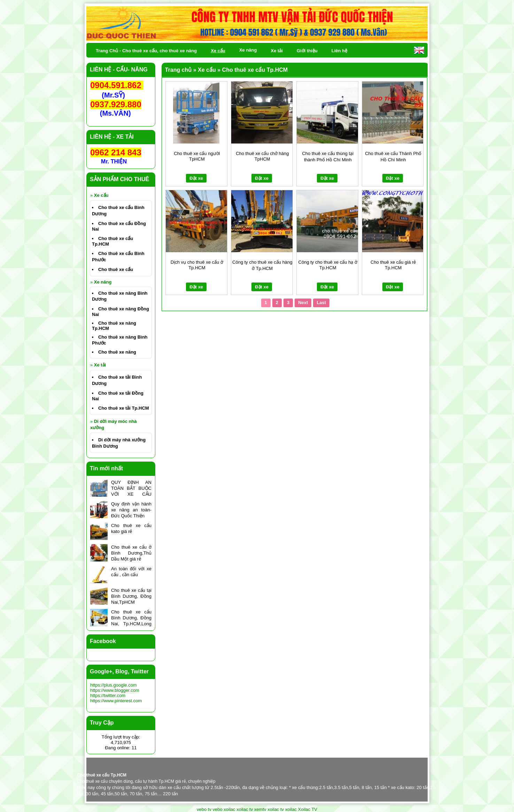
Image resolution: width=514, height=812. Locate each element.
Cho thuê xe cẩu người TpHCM (197, 156)
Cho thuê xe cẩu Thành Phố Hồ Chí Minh (393, 157)
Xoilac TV (308, 809)
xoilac (229, 809)
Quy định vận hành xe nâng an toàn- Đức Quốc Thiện (131, 510)
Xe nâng (103, 282)
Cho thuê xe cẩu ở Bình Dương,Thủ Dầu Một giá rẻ (131, 553)
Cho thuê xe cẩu (116, 269)
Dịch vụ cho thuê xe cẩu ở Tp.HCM (197, 265)
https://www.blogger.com (115, 690)
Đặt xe (196, 178)
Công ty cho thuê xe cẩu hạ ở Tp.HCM (328, 265)
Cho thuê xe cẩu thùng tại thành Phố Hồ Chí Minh (328, 157)
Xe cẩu (101, 195)
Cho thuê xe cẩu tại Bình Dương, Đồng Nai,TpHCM (131, 596)
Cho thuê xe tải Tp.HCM (124, 408)
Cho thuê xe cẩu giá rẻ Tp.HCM (393, 265)
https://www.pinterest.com (116, 701)
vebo (218, 809)
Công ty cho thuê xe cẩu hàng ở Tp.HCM (262, 265)
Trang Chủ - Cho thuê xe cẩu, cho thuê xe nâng (146, 51)
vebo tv (204, 809)
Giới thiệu (307, 51)
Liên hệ (339, 51)
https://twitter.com (108, 695)
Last (321, 303)
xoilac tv (245, 809)
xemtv (260, 809)
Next (303, 303)
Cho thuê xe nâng (117, 352)
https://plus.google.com (114, 685)
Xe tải (100, 365)
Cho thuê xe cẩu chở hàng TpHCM (262, 156)
